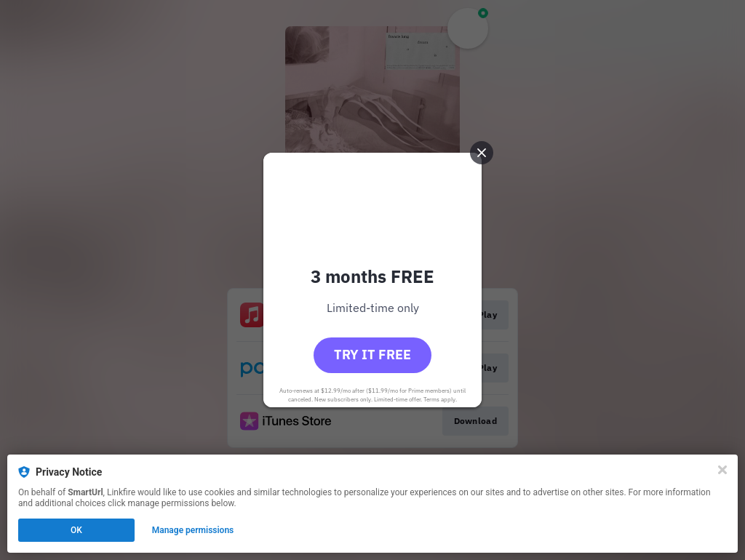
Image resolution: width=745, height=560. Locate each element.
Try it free (372, 355)
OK (76, 530)
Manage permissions (193, 530)
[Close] (722, 470)
